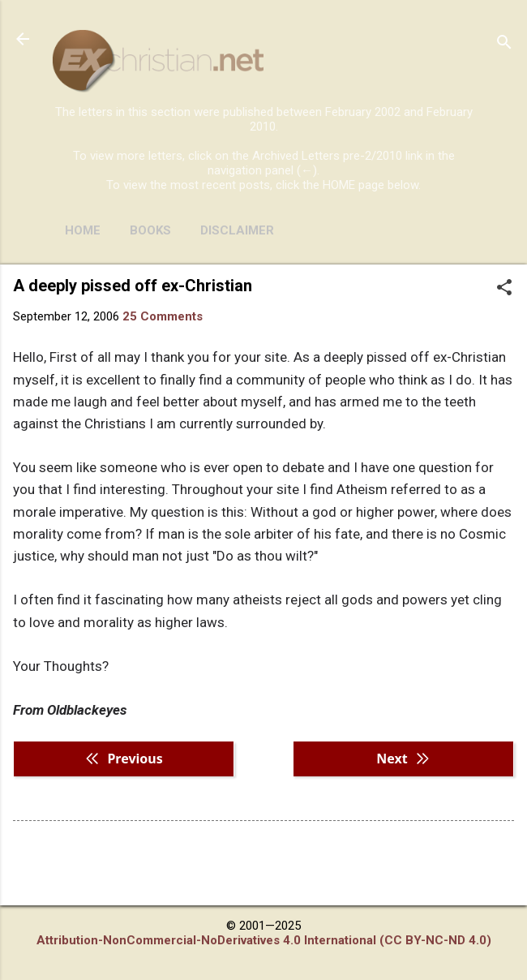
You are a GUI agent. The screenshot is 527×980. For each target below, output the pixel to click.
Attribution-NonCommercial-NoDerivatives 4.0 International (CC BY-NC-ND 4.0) (264, 940)
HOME (83, 230)
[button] (504, 289)
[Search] (504, 44)
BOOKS (150, 230)
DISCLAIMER (237, 230)
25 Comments (163, 316)
